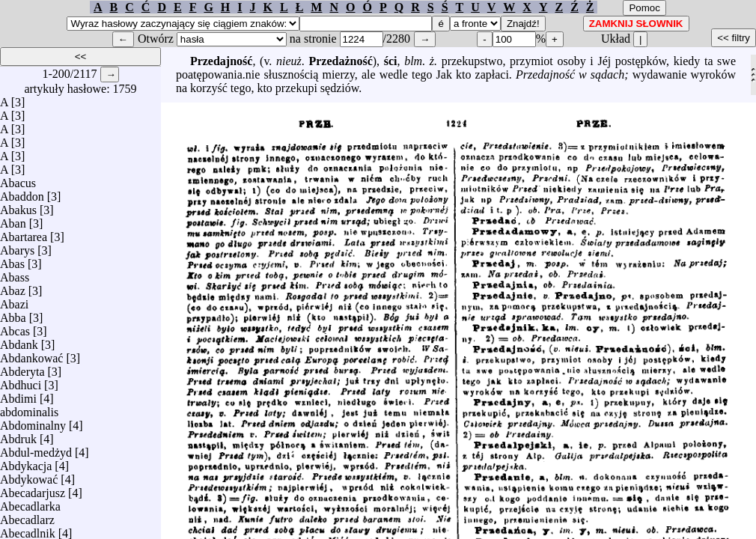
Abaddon (22, 193)
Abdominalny (33, 422)
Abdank (19, 341)
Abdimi (18, 395)
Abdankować (31, 354)
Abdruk (18, 435)
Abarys (17, 247)
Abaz (13, 287)
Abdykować (29, 476)
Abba (13, 314)
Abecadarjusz (33, 489)
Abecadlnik (28, 530)
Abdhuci (21, 381)
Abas (12, 260)
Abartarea (24, 233)
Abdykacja (26, 462)
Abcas (15, 328)
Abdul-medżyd (36, 449)
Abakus (18, 206)
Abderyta (22, 368)
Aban (13, 220)
